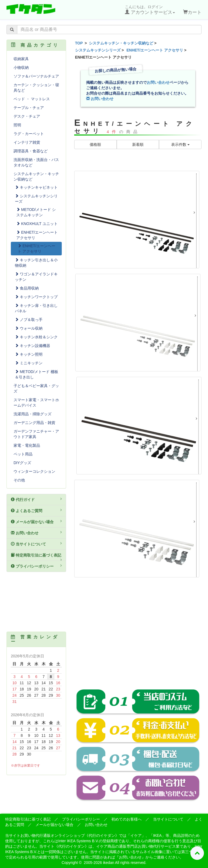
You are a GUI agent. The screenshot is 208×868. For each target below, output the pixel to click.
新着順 (138, 144)
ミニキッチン (29, 363)
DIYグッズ (22, 463)
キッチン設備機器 (32, 346)
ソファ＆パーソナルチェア (36, 76)
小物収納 (21, 67)
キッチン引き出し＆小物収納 (36, 263)
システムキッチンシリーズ (98, 50)
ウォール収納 (29, 328)
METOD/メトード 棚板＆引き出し (37, 374)
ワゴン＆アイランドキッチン (36, 277)
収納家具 (21, 59)
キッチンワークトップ (36, 297)
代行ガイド (36, 499)
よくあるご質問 (36, 510)
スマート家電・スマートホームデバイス (36, 403)
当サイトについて (36, 544)
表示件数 (180, 144)
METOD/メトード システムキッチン (36, 212)
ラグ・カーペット (29, 134)
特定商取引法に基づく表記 (36, 557)
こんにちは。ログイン (150, 10)
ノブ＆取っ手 (29, 320)
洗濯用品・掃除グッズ (32, 414)
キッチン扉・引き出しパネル (36, 308)
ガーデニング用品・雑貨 (34, 423)
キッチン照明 (29, 354)
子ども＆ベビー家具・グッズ (36, 388)
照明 (17, 125)
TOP (79, 43)
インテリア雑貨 (27, 142)
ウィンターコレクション (34, 471)
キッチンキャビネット (36, 187)
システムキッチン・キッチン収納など (121, 43)
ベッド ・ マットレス (32, 99)
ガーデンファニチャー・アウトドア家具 (36, 434)
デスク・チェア (27, 116)
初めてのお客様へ (126, 819)
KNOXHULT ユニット (37, 224)
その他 (19, 480)
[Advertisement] (138, 637)
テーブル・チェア (29, 108)
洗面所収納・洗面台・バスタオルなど (36, 162)
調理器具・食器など (31, 151)
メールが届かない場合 (36, 522)
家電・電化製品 (27, 445)
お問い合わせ (158, 82)
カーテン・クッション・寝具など (36, 88)
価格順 (95, 144)
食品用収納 (27, 288)
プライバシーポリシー (36, 566)
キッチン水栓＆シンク (36, 337)
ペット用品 (23, 454)
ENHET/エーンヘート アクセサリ (155, 50)
